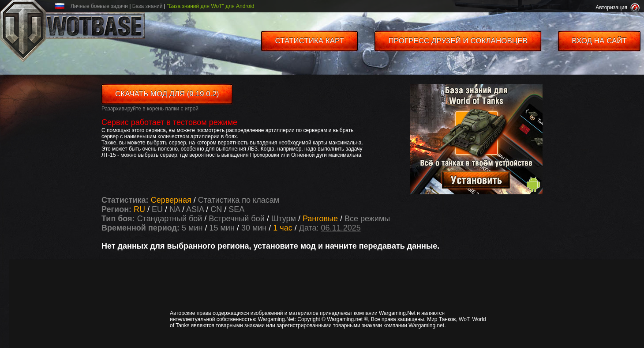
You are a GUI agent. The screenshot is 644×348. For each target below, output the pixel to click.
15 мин (222, 228)
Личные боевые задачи (99, 6)
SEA (236, 209)
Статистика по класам (239, 200)
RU (139, 209)
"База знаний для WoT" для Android (210, 6)
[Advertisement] (331, 284)
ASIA (195, 209)
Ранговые (321, 219)
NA (175, 209)
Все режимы (367, 219)
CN (216, 209)
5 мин (192, 228)
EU (157, 209)
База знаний (148, 6)
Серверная (172, 200)
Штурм (285, 219)
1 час (283, 228)
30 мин (254, 228)
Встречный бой (238, 219)
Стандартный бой (171, 219)
